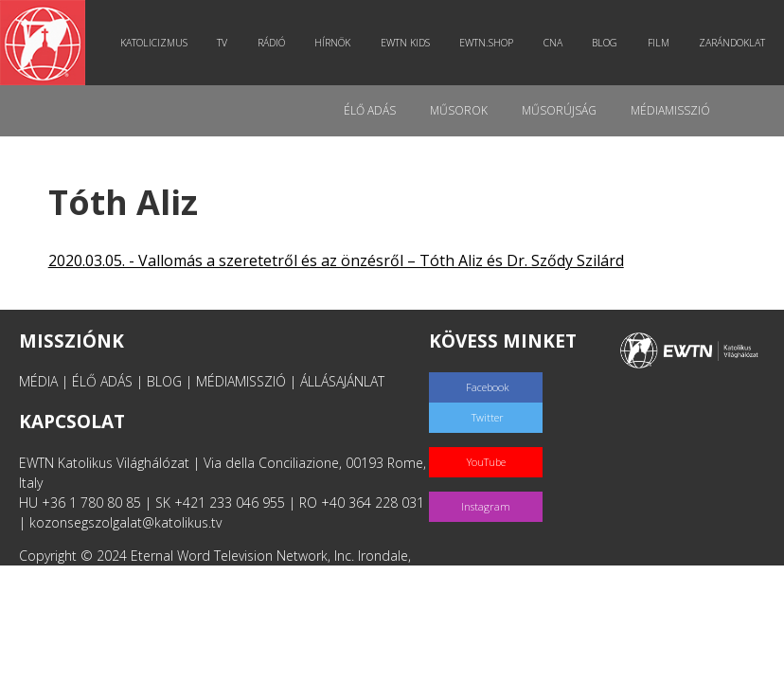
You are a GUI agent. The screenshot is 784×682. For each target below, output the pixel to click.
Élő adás (370, 110)
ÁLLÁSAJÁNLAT (342, 381)
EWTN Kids (405, 43)
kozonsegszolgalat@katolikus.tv (125, 522)
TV (222, 43)
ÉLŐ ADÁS (102, 381)
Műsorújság (559, 110)
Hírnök (332, 43)
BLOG (164, 381)
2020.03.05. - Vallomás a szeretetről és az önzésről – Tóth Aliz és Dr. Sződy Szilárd (336, 260)
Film (659, 43)
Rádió (271, 43)
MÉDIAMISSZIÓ (241, 381)
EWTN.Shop (486, 43)
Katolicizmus (154, 43)
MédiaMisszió (670, 110)
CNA (553, 43)
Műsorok (459, 110)
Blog (605, 43)
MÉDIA (38, 381)
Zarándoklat (732, 43)
